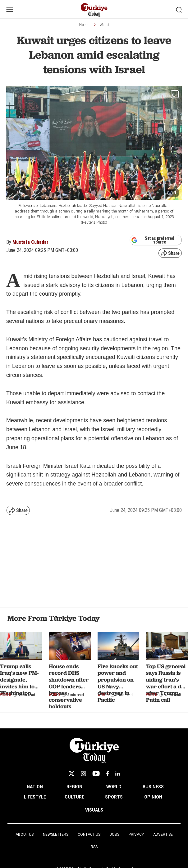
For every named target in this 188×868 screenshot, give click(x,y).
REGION (74, 787)
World (104, 25)
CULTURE (74, 797)
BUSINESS (153, 787)
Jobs (115, 834)
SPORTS (114, 797)
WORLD (114, 787)
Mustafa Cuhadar (30, 242)
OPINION (153, 797)
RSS (94, 847)
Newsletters (56, 834)
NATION (35, 787)
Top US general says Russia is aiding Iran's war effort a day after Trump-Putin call (167, 683)
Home (84, 25)
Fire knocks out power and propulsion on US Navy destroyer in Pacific (118, 683)
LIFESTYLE (35, 797)
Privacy (136, 834)
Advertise (163, 834)
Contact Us (89, 834)
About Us (25, 834)
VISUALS (94, 810)
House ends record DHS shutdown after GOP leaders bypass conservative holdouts (69, 686)
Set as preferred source (153, 240)
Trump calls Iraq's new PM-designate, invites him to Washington (19, 680)
